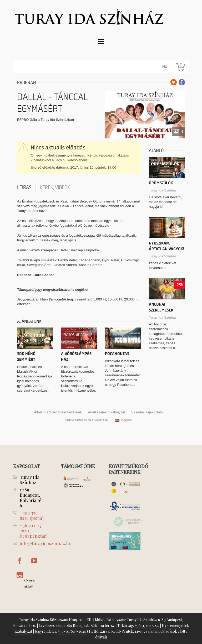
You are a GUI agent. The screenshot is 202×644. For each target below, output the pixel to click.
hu (165, 67)
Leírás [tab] (24, 188)
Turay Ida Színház (163, 190)
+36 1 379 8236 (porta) (32, 515)
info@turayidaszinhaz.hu (46, 543)
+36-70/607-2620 (72, 631)
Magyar (123, 420)
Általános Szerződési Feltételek (58, 412)
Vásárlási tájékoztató (147, 412)
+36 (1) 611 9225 (147, 625)
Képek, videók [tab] (55, 188)
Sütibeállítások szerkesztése (86, 420)
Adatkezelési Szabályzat (106, 412)
